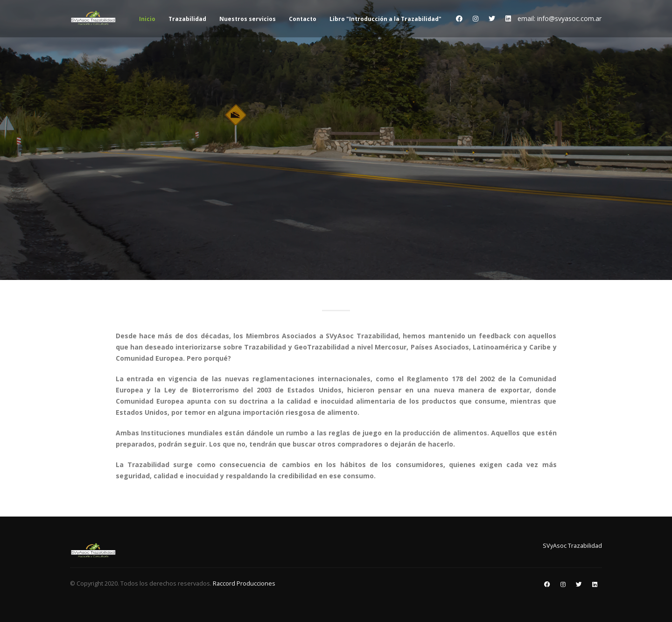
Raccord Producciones (244, 584)
